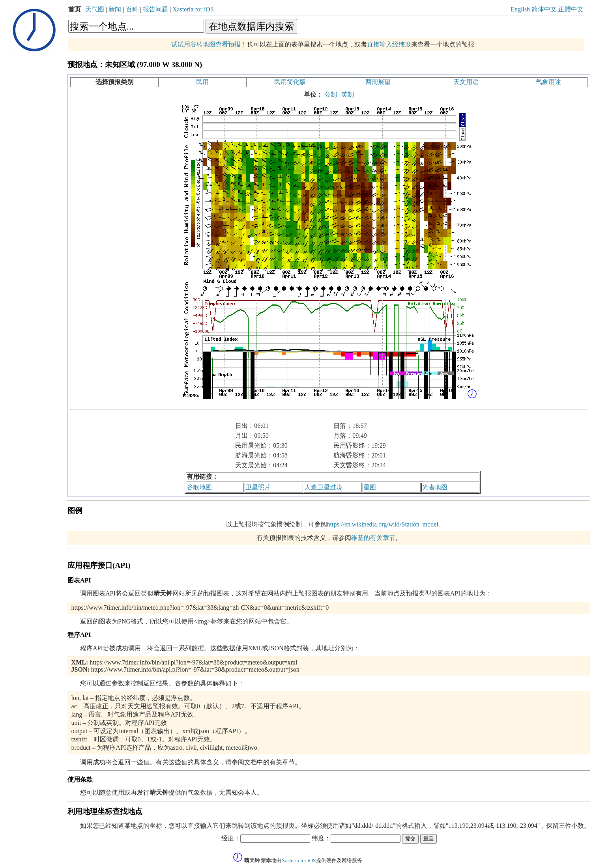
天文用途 (466, 82)
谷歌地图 (199, 487)
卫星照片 (258, 487)
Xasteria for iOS (193, 9)
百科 (132, 9)
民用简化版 (290, 82)
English (520, 9)
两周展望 (378, 82)
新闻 (115, 9)
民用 (202, 82)
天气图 (95, 9)
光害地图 (435, 487)
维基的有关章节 (373, 538)
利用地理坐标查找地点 (105, 811)
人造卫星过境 (324, 487)
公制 (331, 94)
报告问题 (155, 9)
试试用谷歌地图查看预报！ (209, 44)
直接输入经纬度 (389, 44)
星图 (370, 487)
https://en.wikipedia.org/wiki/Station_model (383, 524)
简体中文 (544, 9)
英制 (348, 94)
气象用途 (548, 82)
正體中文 (571, 9)
